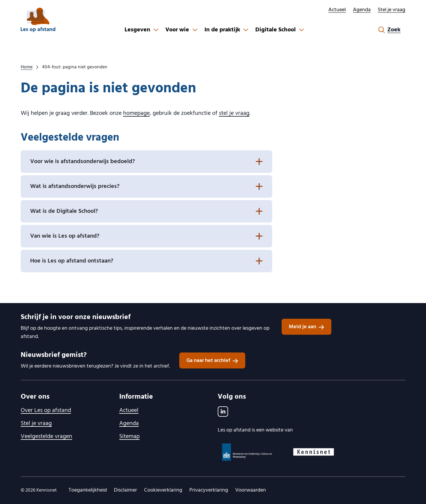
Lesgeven (137, 30)
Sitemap (129, 437)
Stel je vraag (392, 10)
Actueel (337, 10)
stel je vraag (234, 113)
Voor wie (177, 30)
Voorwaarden (251, 490)
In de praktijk (222, 30)
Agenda (362, 10)
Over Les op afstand (46, 410)
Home (27, 67)
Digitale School (276, 30)
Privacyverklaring (209, 490)
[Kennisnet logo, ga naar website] (314, 452)
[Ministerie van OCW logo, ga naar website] (247, 452)
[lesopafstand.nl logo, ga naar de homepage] (38, 20)
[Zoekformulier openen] (389, 30)
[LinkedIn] (223, 412)
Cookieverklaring (163, 490)
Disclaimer (125, 490)
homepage (136, 113)
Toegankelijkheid (88, 490)
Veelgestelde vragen (46, 437)
